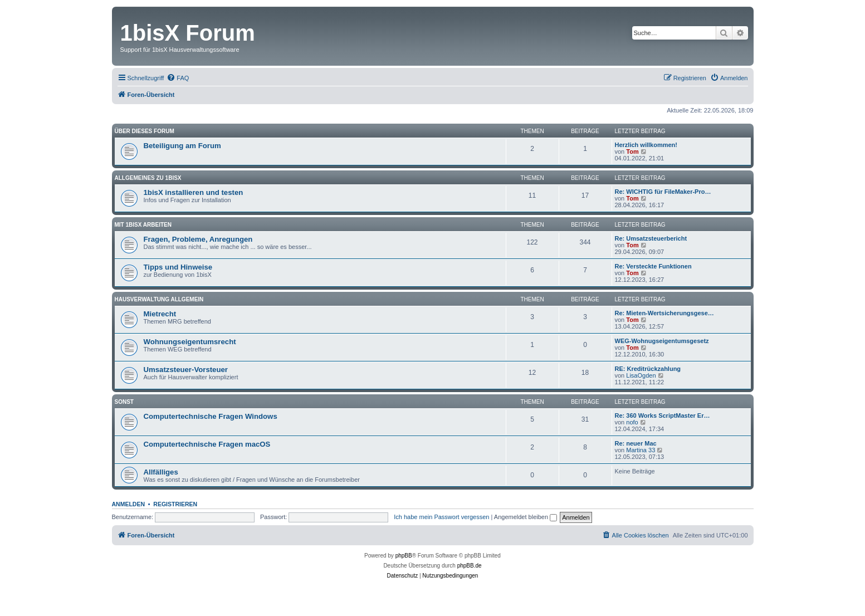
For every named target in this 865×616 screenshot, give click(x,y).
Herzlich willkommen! (646, 145)
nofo (632, 422)
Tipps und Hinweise (178, 267)
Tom (632, 151)
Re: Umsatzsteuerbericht (651, 238)
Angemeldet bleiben (526, 517)
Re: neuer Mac (636, 443)
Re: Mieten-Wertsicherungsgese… (664, 313)
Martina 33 (641, 450)
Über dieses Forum (145, 131)
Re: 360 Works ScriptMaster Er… (663, 415)
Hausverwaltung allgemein (159, 299)
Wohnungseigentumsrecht (190, 342)
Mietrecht (160, 314)
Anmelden (129, 504)
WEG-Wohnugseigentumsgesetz (662, 341)
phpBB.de (470, 566)
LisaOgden (641, 375)
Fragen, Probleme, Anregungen (198, 239)
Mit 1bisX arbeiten (143, 225)
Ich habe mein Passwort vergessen (441, 517)
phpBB (404, 556)
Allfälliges (161, 472)
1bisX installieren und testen (194, 192)
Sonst (124, 402)
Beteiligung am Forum (182, 146)
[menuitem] (178, 78)
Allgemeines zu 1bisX (148, 178)
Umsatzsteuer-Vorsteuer (186, 370)
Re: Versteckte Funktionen (653, 266)
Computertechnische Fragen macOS (207, 444)
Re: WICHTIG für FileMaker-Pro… (663, 192)
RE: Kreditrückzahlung (648, 369)
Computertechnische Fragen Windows (211, 416)
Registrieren (175, 504)
